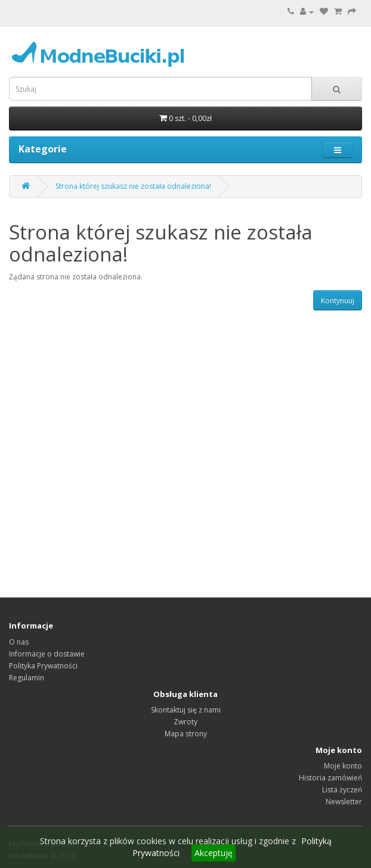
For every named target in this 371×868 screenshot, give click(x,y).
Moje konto (343, 766)
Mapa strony (186, 734)
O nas (19, 642)
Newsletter (344, 802)
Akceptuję (214, 853)
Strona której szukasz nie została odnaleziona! (133, 186)
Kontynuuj (338, 301)
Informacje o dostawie (47, 654)
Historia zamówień (330, 778)
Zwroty (185, 722)
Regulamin (27, 678)
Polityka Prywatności (43, 666)
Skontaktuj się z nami (186, 710)
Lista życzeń (342, 790)
